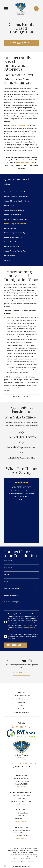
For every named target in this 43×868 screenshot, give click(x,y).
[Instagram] (13, 727)
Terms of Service (13, 630)
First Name (8, 561)
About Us (21, 692)
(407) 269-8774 (21, 766)
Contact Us (21, 709)
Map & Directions (21, 787)
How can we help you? (12, 602)
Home (21, 689)
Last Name (8, 568)
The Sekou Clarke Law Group (20, 126)
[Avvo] (30, 727)
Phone (7, 575)
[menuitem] (20, 192)
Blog (21, 706)
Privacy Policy (29, 628)
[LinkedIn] (21, 727)
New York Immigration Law (21, 699)
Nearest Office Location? (13, 588)
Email (6, 581)
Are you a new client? (11, 595)
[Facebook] (26, 727)
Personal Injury (21, 702)
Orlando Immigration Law (21, 696)
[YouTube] (17, 727)
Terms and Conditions (21, 712)
